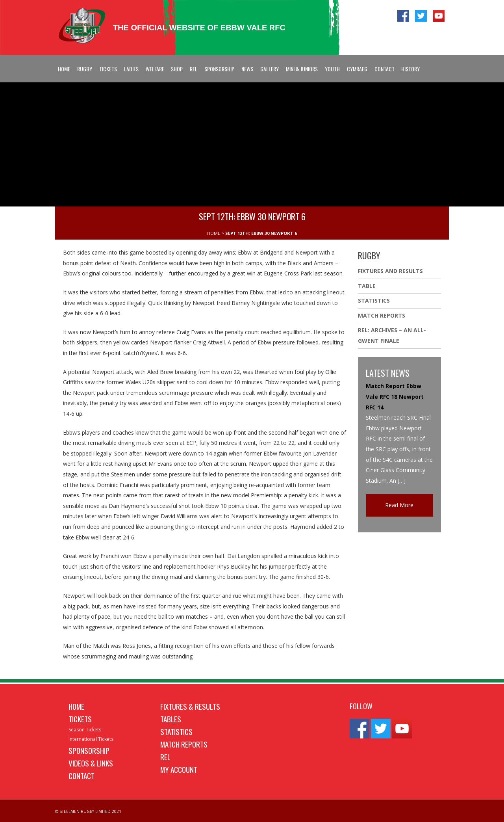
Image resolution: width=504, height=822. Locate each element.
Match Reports (382, 315)
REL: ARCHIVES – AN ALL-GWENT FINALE (392, 335)
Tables (171, 719)
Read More (399, 505)
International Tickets (91, 739)
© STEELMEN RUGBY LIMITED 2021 (88, 811)
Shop (177, 69)
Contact (384, 69)
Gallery (270, 69)
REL (194, 69)
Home (64, 69)
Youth (332, 69)
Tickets (108, 69)
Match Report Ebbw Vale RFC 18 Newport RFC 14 (395, 396)
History (410, 69)
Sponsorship (219, 69)
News (247, 69)
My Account (179, 769)
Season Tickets (85, 730)
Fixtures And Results (390, 271)
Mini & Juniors (302, 69)
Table (367, 286)
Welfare (155, 69)
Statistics (374, 300)
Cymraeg (357, 69)
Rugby (85, 69)
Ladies (131, 69)
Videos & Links (91, 763)
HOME (214, 233)
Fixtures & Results (190, 706)
